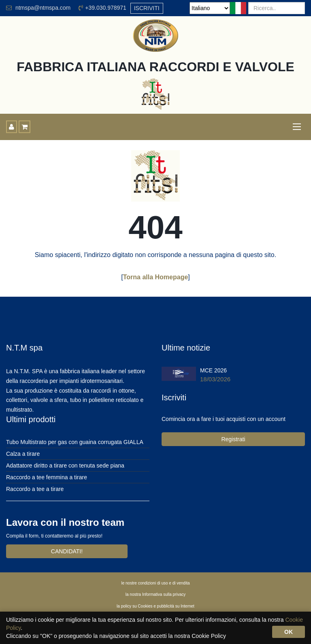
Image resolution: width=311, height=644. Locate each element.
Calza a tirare (23, 454)
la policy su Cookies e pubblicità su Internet (155, 606)
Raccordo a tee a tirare (35, 489)
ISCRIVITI (147, 8)
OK (289, 632)
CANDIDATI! (67, 551)
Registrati (233, 439)
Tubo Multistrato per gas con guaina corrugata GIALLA (75, 442)
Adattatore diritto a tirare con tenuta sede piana (65, 465)
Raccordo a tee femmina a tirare (47, 477)
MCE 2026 (213, 370)
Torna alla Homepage (156, 277)
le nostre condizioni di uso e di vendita (156, 583)
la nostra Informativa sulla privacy (155, 594)
